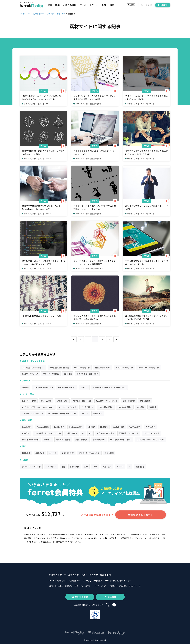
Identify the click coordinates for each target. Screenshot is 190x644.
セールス (84, 387)
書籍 (63, 467)
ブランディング (68, 453)
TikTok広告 (150, 427)
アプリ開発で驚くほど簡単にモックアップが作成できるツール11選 (146, 262)
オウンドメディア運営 (105, 433)
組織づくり (40, 453)
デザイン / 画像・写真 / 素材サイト (37, 104)
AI (129, 467)
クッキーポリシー (101, 586)
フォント (85, 413)
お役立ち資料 (70, 5)
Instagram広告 (76, 427)
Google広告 (27, 427)
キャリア (53, 453)
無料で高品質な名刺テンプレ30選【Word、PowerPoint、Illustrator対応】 (42, 208)
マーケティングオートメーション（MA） (38, 407)
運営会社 (114, 586)
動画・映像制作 (129, 401)
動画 (104, 5)
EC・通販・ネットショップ (32, 413)
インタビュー (51, 467)
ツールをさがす (71, 575)
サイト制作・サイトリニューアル (48, 433)
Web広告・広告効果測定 (59, 368)
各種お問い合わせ (56, 586)
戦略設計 (25, 387)
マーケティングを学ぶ (58, 581)
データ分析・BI (87, 407)
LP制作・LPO (62, 401)
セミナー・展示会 (63, 440)
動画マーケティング (103, 368)
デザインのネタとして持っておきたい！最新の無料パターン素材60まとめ (95, 318)
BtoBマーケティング (30, 374)
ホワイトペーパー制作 (30, 440)
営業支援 (153, 407)
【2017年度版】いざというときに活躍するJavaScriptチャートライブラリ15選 (41, 98)
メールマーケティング (124, 368)
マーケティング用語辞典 (92, 581)
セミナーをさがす (89, 575)
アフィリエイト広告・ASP (87, 374)
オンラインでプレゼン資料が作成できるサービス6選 (146, 208)
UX (90, 433)
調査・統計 (107, 467)
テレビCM (25, 433)
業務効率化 (26, 453)
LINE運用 (91, 427)
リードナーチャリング (67, 387)
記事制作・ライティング (129, 433)
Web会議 (140, 407)
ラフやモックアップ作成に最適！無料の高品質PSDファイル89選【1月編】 (146, 153)
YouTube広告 (135, 427)
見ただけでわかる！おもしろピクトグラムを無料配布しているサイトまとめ (95, 208)
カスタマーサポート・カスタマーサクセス (109, 387)
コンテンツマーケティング (149, 368)
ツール (83, 5)
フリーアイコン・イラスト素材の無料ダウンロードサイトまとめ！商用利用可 (95, 262)
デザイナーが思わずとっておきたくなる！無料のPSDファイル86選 (146, 98)
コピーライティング (151, 433)
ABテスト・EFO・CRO (82, 401)
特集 (57, 5)
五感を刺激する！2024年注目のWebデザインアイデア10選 (94, 153)
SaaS (95, 467)
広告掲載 (131, 5)
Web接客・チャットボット (107, 401)
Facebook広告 (43, 427)
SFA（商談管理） (125, 407)
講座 (112, 5)
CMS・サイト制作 (29, 401)
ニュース (120, 467)
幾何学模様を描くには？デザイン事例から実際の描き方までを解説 (43, 153)
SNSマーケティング (82, 368)
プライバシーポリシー (83, 586)
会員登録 (163, 5)
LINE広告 (104, 427)
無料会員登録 (80, 597)
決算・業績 (75, 467)
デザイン (43, 91)
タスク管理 (109, 453)
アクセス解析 (145, 401)
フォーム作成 (46, 401)
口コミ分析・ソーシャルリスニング (62, 413)
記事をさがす (55, 575)
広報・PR (68, 374)
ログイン (149, 5)
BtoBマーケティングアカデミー (118, 581)
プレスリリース (135, 586)
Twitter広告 (59, 427)
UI (83, 433)
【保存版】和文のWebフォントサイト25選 (41, 316)
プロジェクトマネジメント (89, 453)
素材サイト (98, 413)
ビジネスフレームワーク (31, 467)
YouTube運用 (118, 427)
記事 (50, 5)
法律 (86, 467)
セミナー (94, 5)
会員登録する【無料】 (141, 515)
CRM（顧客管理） (106, 407)
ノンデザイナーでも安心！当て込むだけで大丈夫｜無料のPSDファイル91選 (95, 98)
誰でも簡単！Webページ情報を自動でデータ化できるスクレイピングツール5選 (43, 262)
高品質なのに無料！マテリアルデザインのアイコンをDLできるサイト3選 (146, 318)
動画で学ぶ (105, 575)
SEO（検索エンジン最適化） (33, 368)
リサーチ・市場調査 (51, 374)
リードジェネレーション (43, 387)
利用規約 (69, 586)
